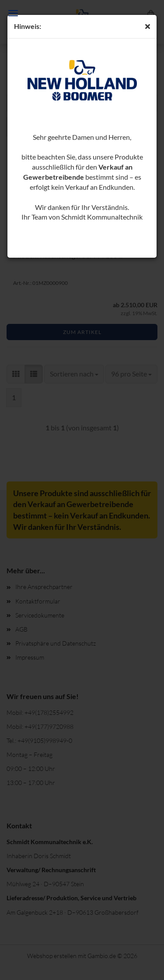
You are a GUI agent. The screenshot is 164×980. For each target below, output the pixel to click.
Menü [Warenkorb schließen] (13, 13)
